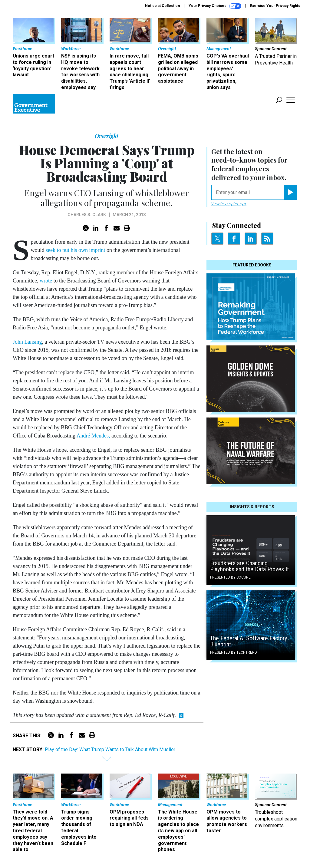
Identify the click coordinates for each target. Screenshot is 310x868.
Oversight (107, 136)
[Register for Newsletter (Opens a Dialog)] (290, 192)
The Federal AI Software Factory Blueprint (249, 641)
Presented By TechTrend (234, 652)
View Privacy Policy (229, 204)
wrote (46, 281)
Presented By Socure (230, 577)
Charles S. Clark (87, 215)
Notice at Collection (162, 6)
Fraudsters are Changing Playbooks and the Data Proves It (249, 566)
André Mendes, (93, 436)
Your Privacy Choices (215, 6)
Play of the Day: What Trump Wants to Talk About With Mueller (110, 749)
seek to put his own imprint (76, 250)
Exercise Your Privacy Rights (275, 6)
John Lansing (27, 342)
